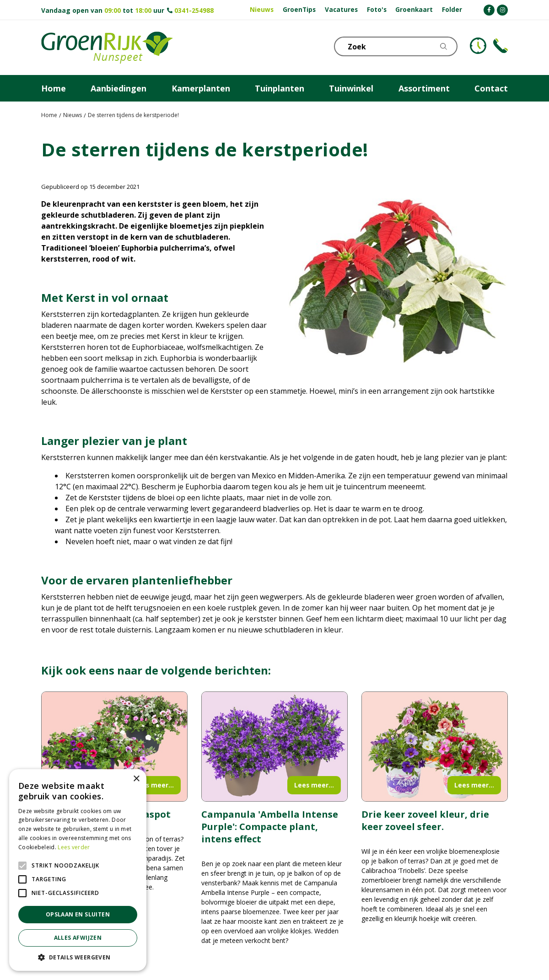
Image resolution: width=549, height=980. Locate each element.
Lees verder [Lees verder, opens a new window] (74, 847)
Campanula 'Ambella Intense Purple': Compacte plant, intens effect (270, 827)
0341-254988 (194, 10)
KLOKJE (478, 46)
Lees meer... (154, 785)
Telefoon (501, 46)
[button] (78, 957)
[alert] (78, 870)
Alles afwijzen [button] (78, 938)
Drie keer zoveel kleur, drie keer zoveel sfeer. (425, 820)
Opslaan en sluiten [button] (78, 914)
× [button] (136, 779)
